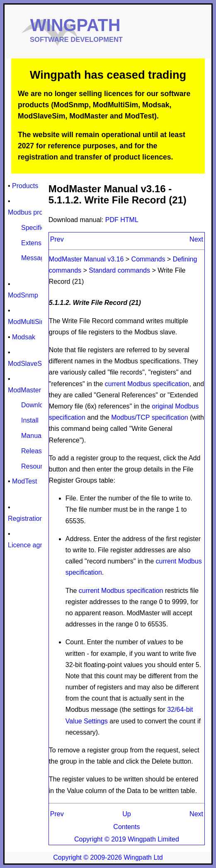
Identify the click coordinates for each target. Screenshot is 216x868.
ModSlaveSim (28, 364)
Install (30, 420)
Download (36, 405)
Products (25, 186)
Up (126, 814)
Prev (57, 239)
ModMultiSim (27, 322)
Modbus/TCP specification (150, 417)
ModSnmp (23, 295)
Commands (148, 259)
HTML (129, 220)
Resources (37, 466)
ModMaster (24, 390)
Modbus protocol (32, 212)
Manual (32, 436)
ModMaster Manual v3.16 (86, 259)
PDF (113, 220)
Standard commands (119, 270)
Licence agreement (36, 545)
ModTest (24, 481)
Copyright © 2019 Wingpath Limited (127, 839)
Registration (25, 519)
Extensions (37, 243)
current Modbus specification (147, 384)
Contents (126, 827)
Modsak (24, 337)
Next (196, 239)
